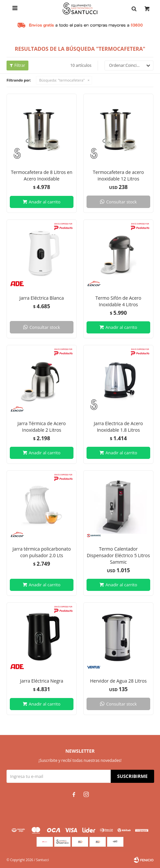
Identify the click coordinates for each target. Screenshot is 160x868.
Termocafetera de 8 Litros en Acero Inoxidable (41, 175)
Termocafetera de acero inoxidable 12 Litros (118, 175)
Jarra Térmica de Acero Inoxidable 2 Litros (42, 427)
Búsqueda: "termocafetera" (62, 80)
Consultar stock (121, 202)
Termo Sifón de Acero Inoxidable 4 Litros (118, 301)
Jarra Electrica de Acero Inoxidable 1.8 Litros (118, 427)
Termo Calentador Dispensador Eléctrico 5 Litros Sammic (118, 555)
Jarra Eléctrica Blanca (41, 298)
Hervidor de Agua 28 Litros (119, 681)
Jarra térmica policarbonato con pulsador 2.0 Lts (42, 552)
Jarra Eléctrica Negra (41, 681)
